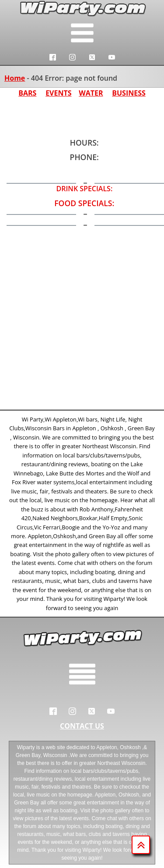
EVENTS (58, 93)
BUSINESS (129, 93)
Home (15, 78)
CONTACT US (82, 726)
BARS (27, 93)
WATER (91, 93)
